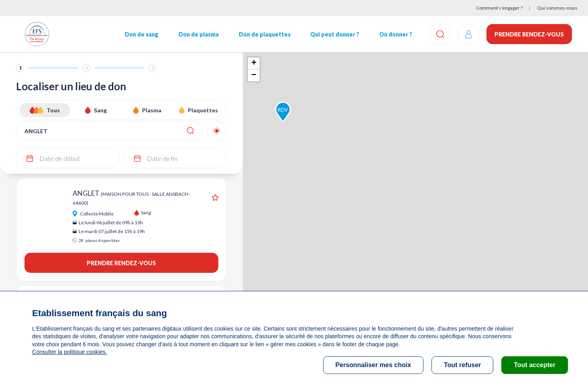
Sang (100, 110)
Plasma (152, 110)
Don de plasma (199, 34)
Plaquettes (203, 110)
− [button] (254, 75)
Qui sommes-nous (557, 8)
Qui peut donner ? (335, 34)
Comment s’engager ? (499, 8)
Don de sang (142, 34)
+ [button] (254, 63)
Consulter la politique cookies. (69, 352)
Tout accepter (535, 365)
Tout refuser (462, 365)
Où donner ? (396, 34)
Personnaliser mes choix (373, 365)
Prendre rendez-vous (529, 34)
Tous (53, 110)
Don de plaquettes (265, 34)
